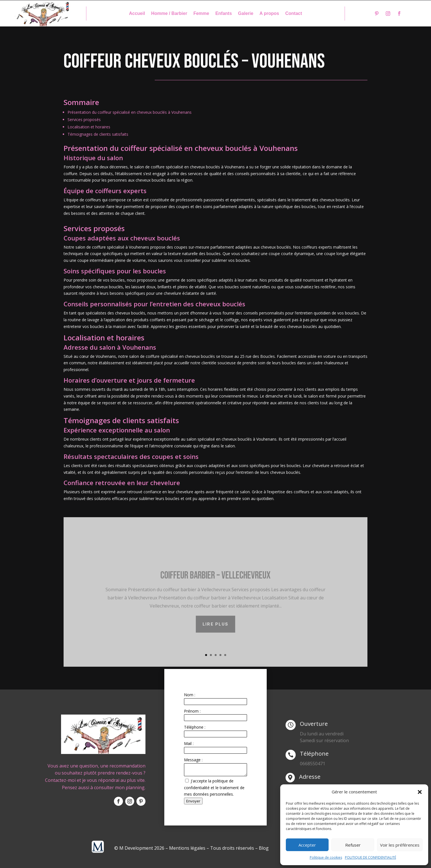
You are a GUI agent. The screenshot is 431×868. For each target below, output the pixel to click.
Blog (264, 848)
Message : (193, 760)
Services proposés (84, 120)
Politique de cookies (326, 857)
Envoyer (193, 801)
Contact (294, 14)
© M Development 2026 (140, 848)
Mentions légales (187, 848)
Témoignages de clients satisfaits (98, 134)
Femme (201, 14)
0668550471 (313, 764)
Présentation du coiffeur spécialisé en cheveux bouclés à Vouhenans (130, 112)
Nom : (190, 695)
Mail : (189, 743)
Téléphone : (195, 727)
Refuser (353, 845)
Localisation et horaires (89, 127)
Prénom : (192, 711)
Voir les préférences (400, 845)
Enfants (224, 14)
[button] (420, 792)
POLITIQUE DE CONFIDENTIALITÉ (371, 857)
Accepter (307, 845)
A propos (269, 14)
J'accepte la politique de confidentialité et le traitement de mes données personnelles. (214, 788)
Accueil (137, 14)
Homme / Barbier (169, 14)
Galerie (246, 14)
